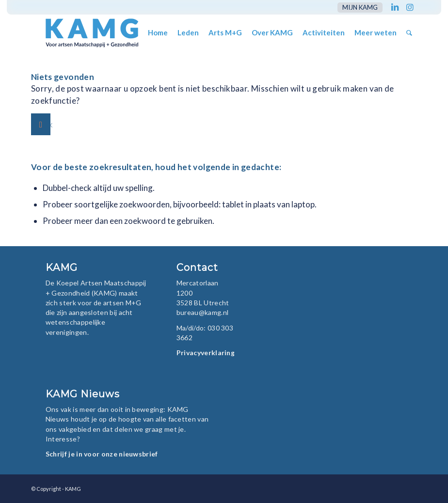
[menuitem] (358, 8)
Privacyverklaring (206, 353)
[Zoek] (409, 33)
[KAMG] (85, 33)
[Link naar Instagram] (410, 7)
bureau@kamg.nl (202, 312)
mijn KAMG (360, 7)
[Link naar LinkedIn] (395, 7)
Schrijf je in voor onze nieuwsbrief (102, 454)
